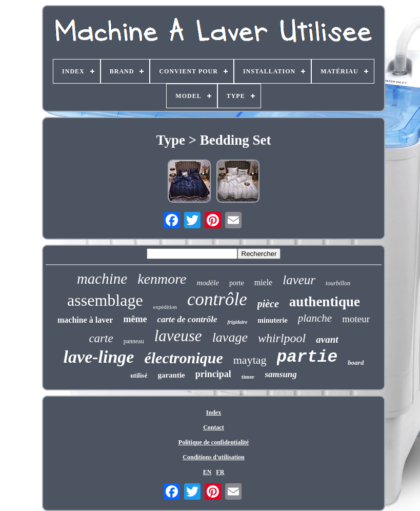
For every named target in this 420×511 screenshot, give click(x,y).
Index (214, 412)
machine (102, 279)
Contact (214, 427)
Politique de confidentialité (214, 442)
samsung (281, 374)
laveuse (178, 336)
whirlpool (282, 338)
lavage (230, 337)
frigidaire (237, 322)
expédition (165, 307)
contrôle (217, 299)
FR (220, 472)
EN (207, 472)
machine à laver (85, 320)
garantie (171, 375)
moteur (356, 319)
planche (315, 318)
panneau (134, 341)
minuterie (272, 320)
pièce (268, 304)
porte (237, 283)
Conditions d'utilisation (213, 457)
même (135, 319)
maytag (250, 360)
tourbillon (338, 283)
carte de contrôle (187, 319)
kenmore (162, 279)
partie (307, 357)
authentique (325, 302)
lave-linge (99, 357)
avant (327, 339)
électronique (183, 358)
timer (248, 377)
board (356, 362)
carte (101, 338)
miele (264, 282)
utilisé (139, 375)
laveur (299, 280)
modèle (208, 283)
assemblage (105, 300)
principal (213, 374)
